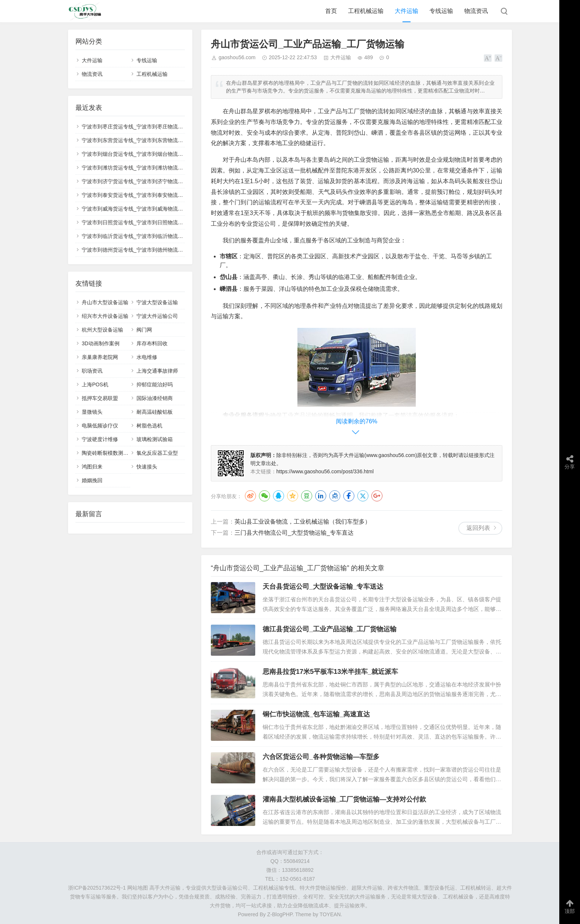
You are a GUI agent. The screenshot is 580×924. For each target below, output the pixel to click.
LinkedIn (321, 496)
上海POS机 (95, 384)
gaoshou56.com (237, 57)
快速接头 (147, 467)
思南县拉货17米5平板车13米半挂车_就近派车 (330, 672)
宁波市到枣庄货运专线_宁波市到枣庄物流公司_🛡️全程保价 (150, 127)
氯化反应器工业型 (157, 453)
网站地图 (138, 888)
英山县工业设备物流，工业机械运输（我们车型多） (303, 522)
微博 (250, 496)
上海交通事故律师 (157, 371)
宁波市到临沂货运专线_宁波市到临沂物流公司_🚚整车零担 (150, 236)
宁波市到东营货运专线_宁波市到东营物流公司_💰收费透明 (150, 140)
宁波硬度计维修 (100, 439)
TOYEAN (330, 914)
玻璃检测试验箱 (155, 439)
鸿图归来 (92, 467)
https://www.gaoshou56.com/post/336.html (325, 471)
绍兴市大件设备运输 (105, 316)
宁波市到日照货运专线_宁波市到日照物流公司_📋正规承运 (150, 222)
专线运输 (441, 11)
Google (377, 496)
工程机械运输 (366, 11)
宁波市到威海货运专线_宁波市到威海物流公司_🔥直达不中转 (153, 209)
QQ (279, 496)
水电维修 (147, 357)
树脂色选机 (149, 426)
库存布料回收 (152, 343)
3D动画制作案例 (101, 343)
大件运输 (407, 11)
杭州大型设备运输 (102, 330)
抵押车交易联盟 (100, 398)
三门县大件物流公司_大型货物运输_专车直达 (294, 533)
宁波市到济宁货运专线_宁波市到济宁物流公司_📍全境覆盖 (150, 181)
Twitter (363, 496)
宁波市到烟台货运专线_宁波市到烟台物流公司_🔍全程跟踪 (150, 154)
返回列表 (478, 528)
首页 (331, 11)
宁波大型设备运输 (157, 302)
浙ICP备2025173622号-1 (97, 888)
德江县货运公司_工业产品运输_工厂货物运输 (330, 629)
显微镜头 (92, 412)
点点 (335, 496)
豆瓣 (307, 496)
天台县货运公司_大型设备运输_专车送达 (323, 587)
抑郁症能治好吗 (155, 384)
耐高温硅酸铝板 (155, 412)
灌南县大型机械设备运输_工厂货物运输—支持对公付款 (344, 799)
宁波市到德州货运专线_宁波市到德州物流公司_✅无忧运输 (150, 250)
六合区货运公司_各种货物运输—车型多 (321, 757)
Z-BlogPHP (280, 914)
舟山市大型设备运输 (105, 302)
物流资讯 (476, 11)
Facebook (349, 496)
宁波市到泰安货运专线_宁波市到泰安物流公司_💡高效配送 (150, 195)
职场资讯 (92, 371)
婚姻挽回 (92, 480)
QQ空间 (293, 496)
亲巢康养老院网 (100, 357)
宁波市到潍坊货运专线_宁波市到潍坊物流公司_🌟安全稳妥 (150, 168)
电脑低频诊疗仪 (100, 426)
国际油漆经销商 (155, 398)
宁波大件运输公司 (157, 316)
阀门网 (144, 330)
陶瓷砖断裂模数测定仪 (108, 453)
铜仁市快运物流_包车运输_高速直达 (316, 714)
